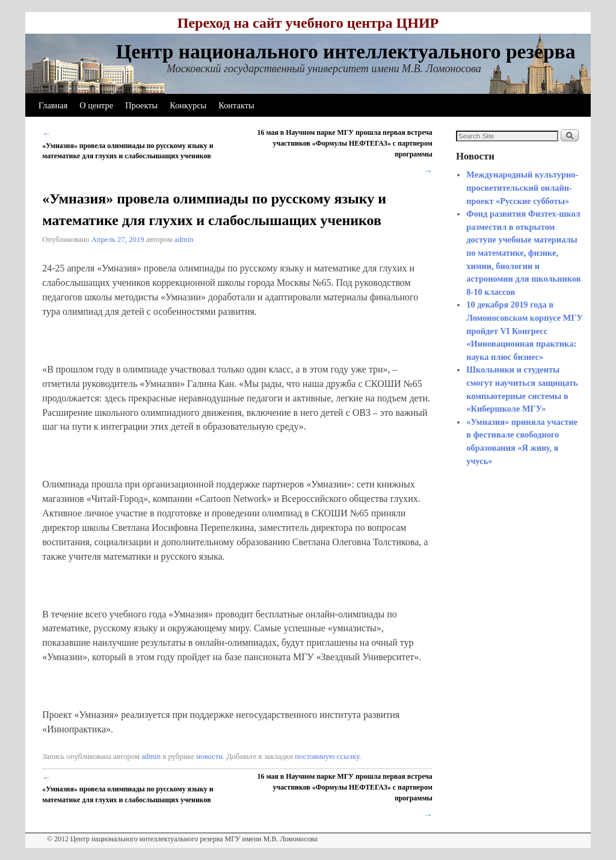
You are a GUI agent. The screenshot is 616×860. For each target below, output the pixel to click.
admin (184, 240)
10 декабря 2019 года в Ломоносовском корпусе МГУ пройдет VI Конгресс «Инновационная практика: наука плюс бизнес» (525, 330)
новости (209, 756)
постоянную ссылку (327, 756)
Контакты (236, 105)
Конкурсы (188, 105)
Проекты (141, 105)
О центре (96, 105)
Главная (53, 105)
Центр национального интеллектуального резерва (345, 51)
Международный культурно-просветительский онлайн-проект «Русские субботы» (522, 187)
